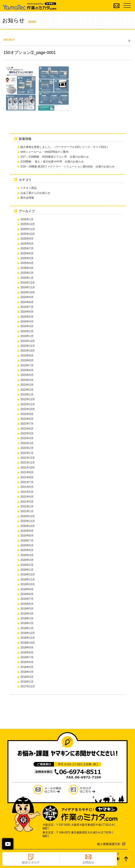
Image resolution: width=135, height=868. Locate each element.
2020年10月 (28, 526)
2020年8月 (27, 536)
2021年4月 (27, 497)
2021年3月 (27, 502)
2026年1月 (27, 219)
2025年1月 (27, 278)
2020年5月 (27, 550)
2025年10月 (28, 234)
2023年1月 (27, 395)
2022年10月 (28, 409)
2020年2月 (27, 565)
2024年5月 (27, 317)
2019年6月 (27, 604)
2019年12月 (28, 574)
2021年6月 (27, 487)
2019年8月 (27, 594)
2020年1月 (27, 570)
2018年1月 (27, 682)
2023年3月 (27, 385)
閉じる (8, 844)
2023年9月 (27, 356)
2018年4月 (27, 672)
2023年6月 (27, 370)
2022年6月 (27, 429)
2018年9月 (27, 648)
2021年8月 (27, 477)
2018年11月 (28, 638)
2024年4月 (27, 321)
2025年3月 (27, 268)
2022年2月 (27, 448)
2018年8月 (27, 653)
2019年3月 (27, 618)
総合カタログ (31, 862)
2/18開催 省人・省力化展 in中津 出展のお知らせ (52, 162)
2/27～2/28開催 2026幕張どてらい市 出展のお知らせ (54, 157)
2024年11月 (28, 287)
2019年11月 (28, 580)
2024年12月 (28, 283)
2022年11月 (28, 404)
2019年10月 (28, 584)
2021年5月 (27, 492)
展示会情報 (27, 198)
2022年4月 (27, 438)
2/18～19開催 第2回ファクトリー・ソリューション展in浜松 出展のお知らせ (67, 167)
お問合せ (88, 862)
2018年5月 (27, 667)
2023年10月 (28, 351)
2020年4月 (27, 555)
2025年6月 (27, 253)
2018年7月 (27, 657)
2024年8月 (27, 302)
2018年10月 (28, 643)
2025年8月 (27, 244)
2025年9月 (27, 239)
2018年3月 (27, 677)
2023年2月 (27, 390)
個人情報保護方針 (109, 844)
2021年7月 (27, 482)
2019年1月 (27, 628)
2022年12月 (28, 399)
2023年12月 (28, 341)
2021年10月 (28, 468)
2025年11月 (28, 229)
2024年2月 (27, 331)
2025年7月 (27, 248)
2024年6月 (27, 312)
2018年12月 (28, 633)
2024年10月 (28, 292)
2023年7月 (27, 365)
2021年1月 (27, 511)
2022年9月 (27, 414)
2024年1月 (27, 336)
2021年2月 (27, 506)
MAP (45, 828)
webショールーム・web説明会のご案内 (44, 152)
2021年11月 (28, 463)
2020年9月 (27, 531)
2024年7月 (27, 307)
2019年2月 (27, 623)
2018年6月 (27, 662)
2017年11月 (28, 686)
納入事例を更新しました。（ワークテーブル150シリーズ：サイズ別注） (65, 147)
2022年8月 (27, 419)
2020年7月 (27, 541)
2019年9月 (27, 589)
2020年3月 (27, 560)
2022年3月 (27, 443)
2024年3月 (27, 326)
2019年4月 (27, 614)
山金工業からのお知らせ (35, 193)
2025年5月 (27, 258)
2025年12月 (28, 224)
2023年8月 (27, 360)
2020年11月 (28, 521)
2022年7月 (27, 424)
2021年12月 (28, 458)
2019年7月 (27, 599)
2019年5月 (27, 609)
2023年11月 (28, 346)
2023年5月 (27, 375)
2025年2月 (27, 273)
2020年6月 (27, 545)
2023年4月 (27, 380)
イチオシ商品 (29, 188)
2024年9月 (27, 297)
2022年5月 (27, 433)
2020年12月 (28, 516)
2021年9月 (27, 472)
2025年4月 (27, 263)
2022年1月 (27, 453)
